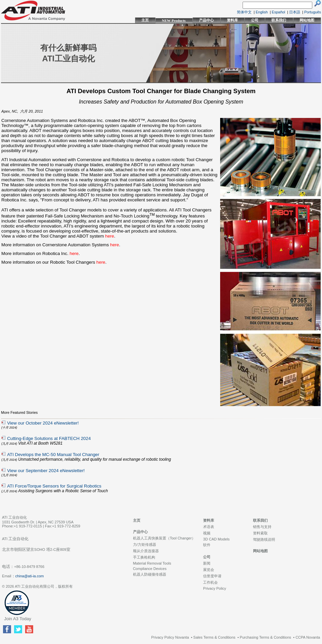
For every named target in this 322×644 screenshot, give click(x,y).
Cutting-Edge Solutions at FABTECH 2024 (49, 438)
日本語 (295, 12)
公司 (255, 20)
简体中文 (244, 12)
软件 (207, 545)
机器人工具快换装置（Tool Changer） (164, 538)
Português (313, 12)
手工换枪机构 (144, 557)
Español (278, 12)
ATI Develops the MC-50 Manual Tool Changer (53, 455)
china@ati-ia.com (30, 576)
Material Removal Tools (152, 563)
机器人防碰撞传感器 (150, 574)
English (262, 12)
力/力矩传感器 (145, 544)
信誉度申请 (212, 576)
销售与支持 (262, 527)
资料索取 (260, 533)
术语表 (209, 527)
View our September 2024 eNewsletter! (46, 471)
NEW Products (174, 20)
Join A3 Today (18, 619)
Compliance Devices (150, 569)
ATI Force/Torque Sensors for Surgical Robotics (54, 486)
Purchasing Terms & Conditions (266, 637)
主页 (145, 20)
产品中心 (206, 20)
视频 (207, 533)
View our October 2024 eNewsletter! (43, 423)
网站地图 (307, 20)
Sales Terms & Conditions (214, 637)
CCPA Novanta (308, 637)
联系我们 (279, 20)
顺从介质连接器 (146, 551)
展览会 (209, 570)
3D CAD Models (216, 539)
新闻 (207, 563)
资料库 (232, 20)
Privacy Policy (214, 588)
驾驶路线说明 (264, 539)
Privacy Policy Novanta (170, 637)
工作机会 (210, 582)
